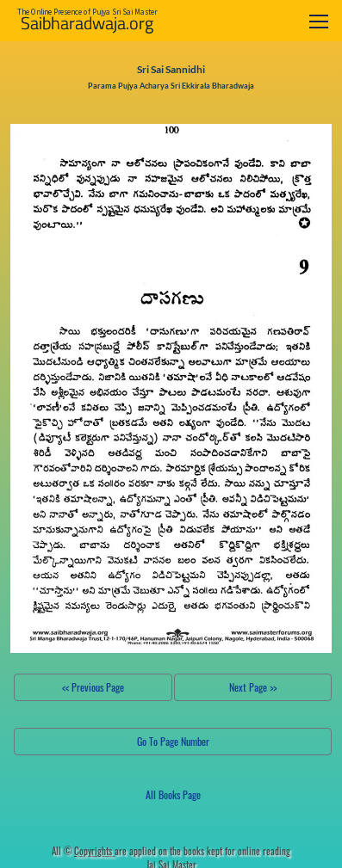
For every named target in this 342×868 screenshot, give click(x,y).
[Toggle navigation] (319, 21)
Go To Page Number (173, 741)
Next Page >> (253, 687)
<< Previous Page (93, 687)
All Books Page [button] (173, 794)
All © (83, 851)
